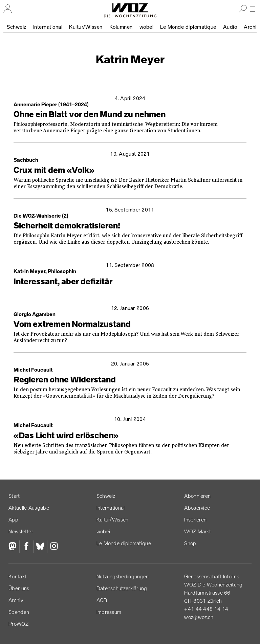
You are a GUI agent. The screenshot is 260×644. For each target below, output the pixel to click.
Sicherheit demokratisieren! (67, 226)
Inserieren (195, 520)
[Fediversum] (14, 547)
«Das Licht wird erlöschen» (66, 436)
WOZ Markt (198, 531)
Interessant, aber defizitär (63, 282)
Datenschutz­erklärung (122, 588)
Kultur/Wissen (86, 27)
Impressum (109, 612)
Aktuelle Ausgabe (29, 508)
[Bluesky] (40, 547)
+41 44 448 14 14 (206, 609)
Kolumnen (121, 27)
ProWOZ (18, 624)
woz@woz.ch (199, 617)
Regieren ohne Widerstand (65, 380)
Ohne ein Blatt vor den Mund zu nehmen (90, 114)
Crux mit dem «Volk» (54, 170)
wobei (147, 27)
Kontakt (17, 576)
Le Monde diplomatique (188, 27)
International (48, 27)
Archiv (16, 600)
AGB (102, 600)
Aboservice (197, 508)
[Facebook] (26, 547)
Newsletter (21, 531)
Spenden (19, 612)
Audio (230, 27)
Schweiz (17, 27)
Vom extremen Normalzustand (72, 324)
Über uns (19, 588)
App (13, 520)
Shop (190, 543)
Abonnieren (197, 496)
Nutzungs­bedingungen (123, 576)
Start (14, 496)
